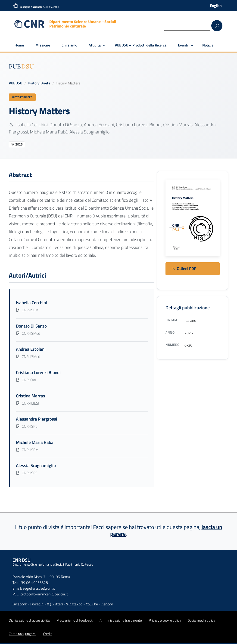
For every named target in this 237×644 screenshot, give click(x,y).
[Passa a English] (216, 6)
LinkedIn (37, 605)
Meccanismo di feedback (75, 622)
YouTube (92, 605)
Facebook (20, 605)
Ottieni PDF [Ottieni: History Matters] (183, 270)
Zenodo (107, 605)
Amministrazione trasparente (121, 622)
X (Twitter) (55, 605)
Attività (95, 45)
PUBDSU (16, 83)
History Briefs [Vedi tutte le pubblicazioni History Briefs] (24, 98)
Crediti (48, 635)
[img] (21, 66)
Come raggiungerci (22, 635)
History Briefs (39, 83)
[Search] (187, 25)
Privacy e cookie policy (165, 622)
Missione (43, 45)
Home (19, 45)
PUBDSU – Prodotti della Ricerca (141, 45)
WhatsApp (74, 605)
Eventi (183, 45)
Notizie (208, 45)
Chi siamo (69, 45)
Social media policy (201, 622)
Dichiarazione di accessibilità (29, 622)
